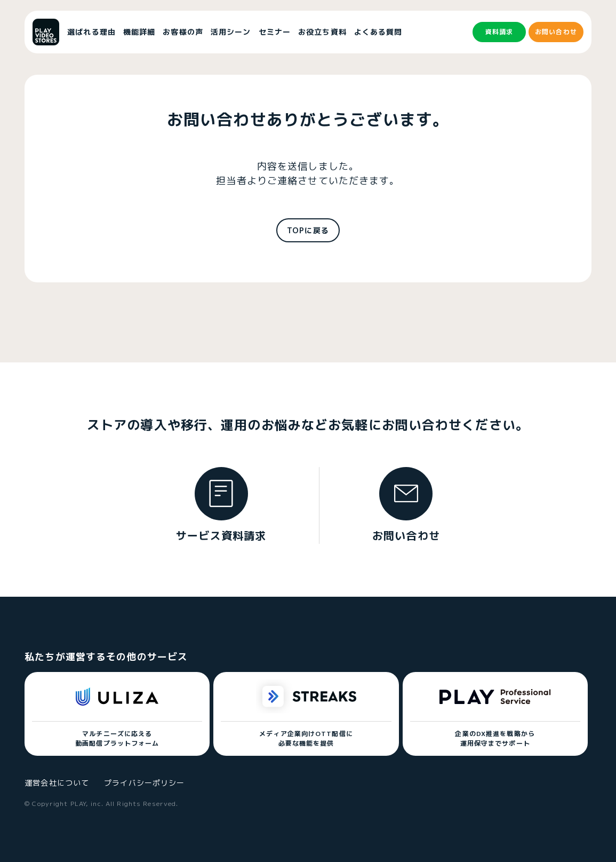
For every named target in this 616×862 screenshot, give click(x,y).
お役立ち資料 (322, 32)
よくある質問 (378, 32)
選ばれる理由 (91, 32)
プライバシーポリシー (144, 783)
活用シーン (231, 32)
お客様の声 (183, 32)
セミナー (275, 32)
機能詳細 (139, 32)
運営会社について (57, 783)
